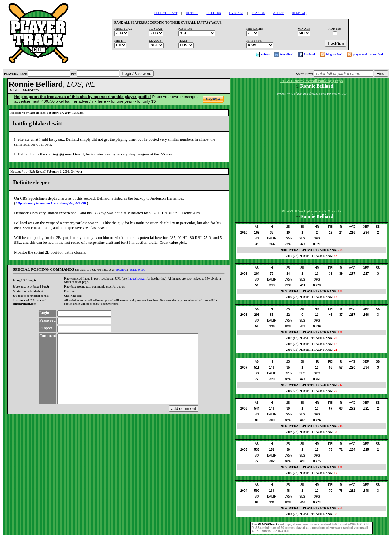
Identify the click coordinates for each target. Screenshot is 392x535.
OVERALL (236, 13)
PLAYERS (258, 13)
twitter (265, 54)
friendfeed (287, 54)
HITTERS (192, 13)
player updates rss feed (368, 54)
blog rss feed (334, 54)
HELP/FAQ (299, 13)
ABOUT (278, 13)
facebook (310, 54)
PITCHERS (214, 13)
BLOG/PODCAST (166, 13)
